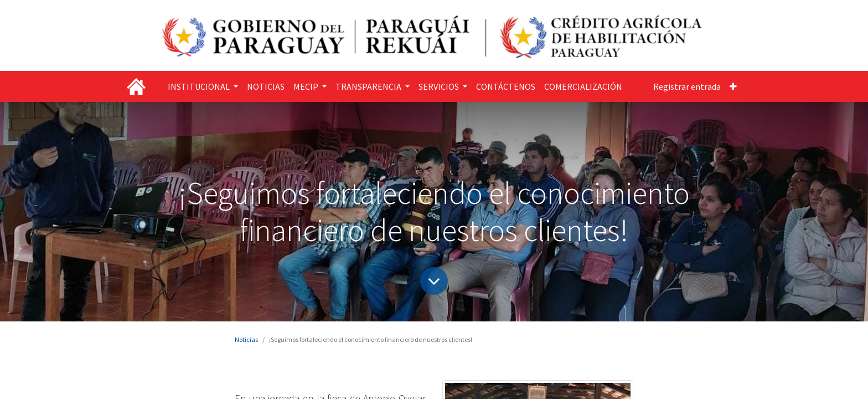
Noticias (246, 339)
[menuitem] (266, 86)
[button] (733, 86)
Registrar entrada (687, 86)
